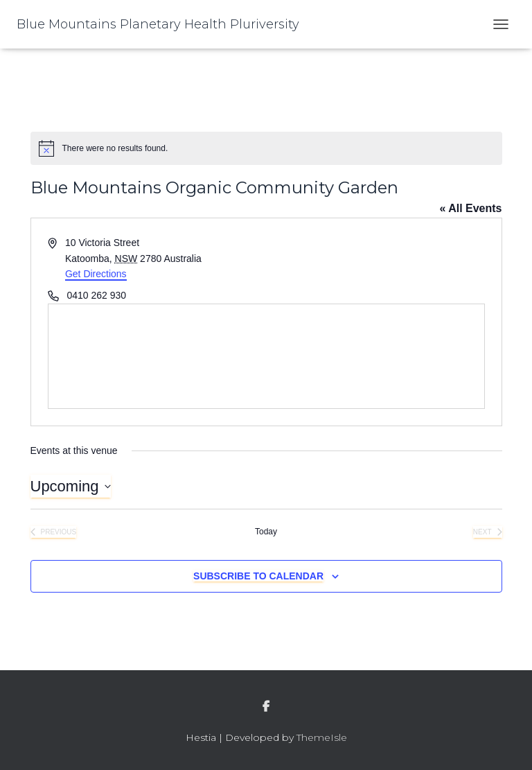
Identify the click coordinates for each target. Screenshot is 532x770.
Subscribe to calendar (258, 576)
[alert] (266, 148)
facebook (266, 707)
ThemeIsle (322, 737)
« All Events (470, 208)
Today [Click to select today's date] (266, 532)
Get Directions (96, 274)
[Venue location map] (266, 356)
